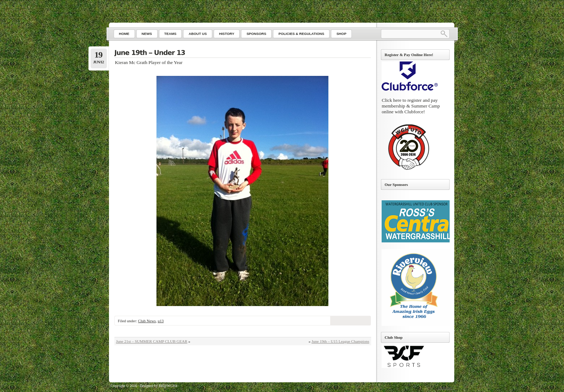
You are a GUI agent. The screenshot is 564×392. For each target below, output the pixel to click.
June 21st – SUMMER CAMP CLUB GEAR (152, 341)
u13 (161, 321)
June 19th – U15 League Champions (340, 341)
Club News (147, 321)
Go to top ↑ (446, 388)
